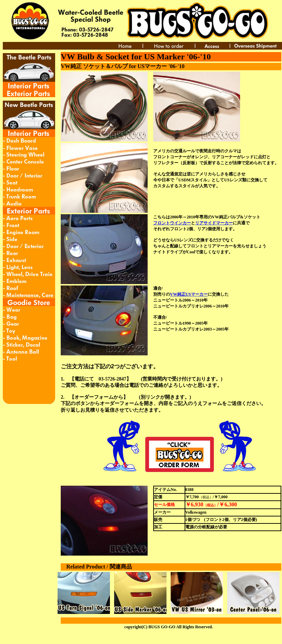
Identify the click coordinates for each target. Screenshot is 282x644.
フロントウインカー (172, 223)
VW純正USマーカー (189, 294)
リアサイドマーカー (214, 223)
